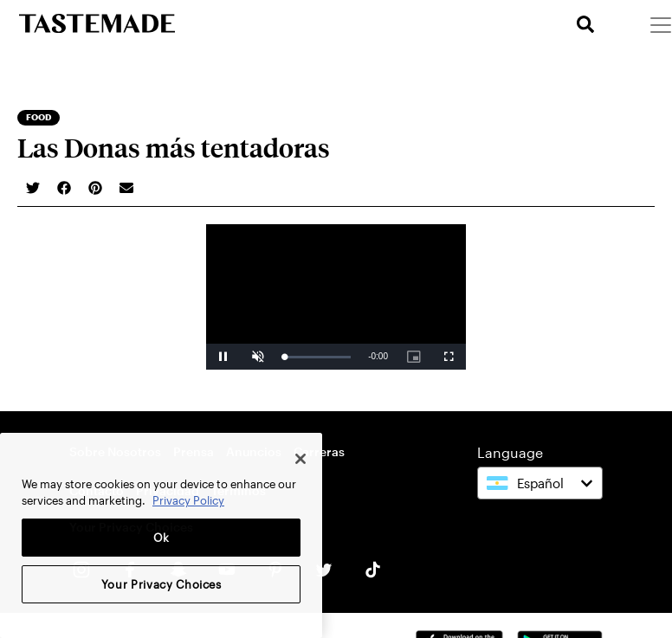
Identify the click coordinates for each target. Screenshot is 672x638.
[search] (585, 25)
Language (510, 452)
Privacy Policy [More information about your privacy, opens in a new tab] (188, 500)
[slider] (317, 357)
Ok (162, 538)
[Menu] (660, 24)
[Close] (300, 459)
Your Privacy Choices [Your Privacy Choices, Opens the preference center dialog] (162, 584)
